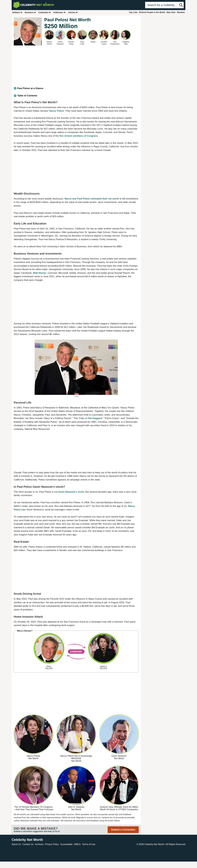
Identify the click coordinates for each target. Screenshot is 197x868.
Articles (73, 12)
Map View (171, 12)
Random (181, 12)
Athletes (17, 12)
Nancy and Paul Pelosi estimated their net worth (92, 199)
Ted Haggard (95, 418)
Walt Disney (40, 273)
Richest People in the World (152, 12)
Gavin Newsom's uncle (71, 492)
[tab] (76, 88)
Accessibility (66, 844)
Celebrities (45, 12)
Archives (39, 844)
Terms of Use (89, 844)
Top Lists (133, 12)
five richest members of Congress (79, 136)
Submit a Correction (123, 830)
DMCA (77, 844)
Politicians (60, 12)
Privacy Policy (52, 844)
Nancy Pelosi (56, 111)
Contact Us (28, 844)
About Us (16, 844)
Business (30, 12)
